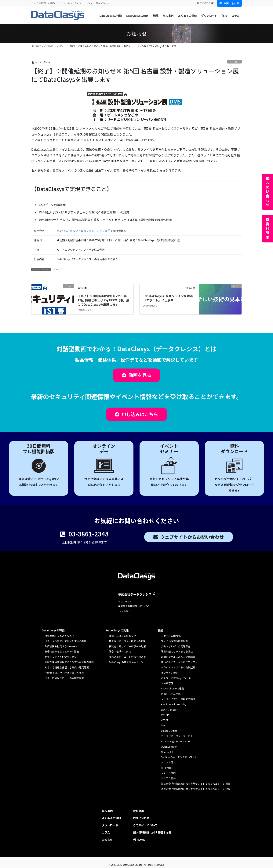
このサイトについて (145, 825)
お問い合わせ (229, 3)
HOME (139, 839)
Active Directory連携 (172, 688)
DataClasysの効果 (117, 630)
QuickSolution (169, 747)
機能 (161, 630)
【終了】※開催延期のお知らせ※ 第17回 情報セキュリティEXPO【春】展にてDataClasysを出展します (103, 300)
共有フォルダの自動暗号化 (176, 646)
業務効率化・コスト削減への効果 (127, 657)
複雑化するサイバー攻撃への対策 (127, 646)
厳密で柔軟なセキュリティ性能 (62, 651)
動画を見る (140, 375)
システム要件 (168, 778)
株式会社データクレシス (135, 594)
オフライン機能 (170, 673)
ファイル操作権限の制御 (174, 641)
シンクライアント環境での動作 (178, 699)
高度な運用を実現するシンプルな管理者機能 (69, 662)
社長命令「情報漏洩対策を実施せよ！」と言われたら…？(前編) (196, 784)
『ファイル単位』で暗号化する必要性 (66, 641)
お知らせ (107, 839)
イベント (234, 62)
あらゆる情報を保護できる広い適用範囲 (67, 667)
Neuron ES (167, 752)
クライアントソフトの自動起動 (178, 667)
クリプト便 (167, 762)
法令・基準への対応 (120, 651)
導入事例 (107, 811)
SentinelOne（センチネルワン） (179, 757)
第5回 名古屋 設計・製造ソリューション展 (82, 231)
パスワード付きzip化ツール (176, 678)
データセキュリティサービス (177, 736)
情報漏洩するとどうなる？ (59, 636)
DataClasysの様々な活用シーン (126, 662)
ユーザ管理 (167, 683)
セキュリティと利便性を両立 (61, 657)
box (163, 725)
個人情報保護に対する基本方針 (152, 832)
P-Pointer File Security (174, 704)
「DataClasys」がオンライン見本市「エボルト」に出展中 (168, 298)
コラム (106, 832)
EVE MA (165, 715)
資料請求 (268, 231)
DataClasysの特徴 (53, 630)
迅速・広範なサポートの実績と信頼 (64, 678)
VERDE (165, 720)
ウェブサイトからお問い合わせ (192, 537)
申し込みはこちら (140, 414)
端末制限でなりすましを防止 (177, 651)
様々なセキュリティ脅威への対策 (127, 641)
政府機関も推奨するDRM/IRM (61, 646)
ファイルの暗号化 (171, 636)
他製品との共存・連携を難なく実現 (64, 673)
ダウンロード (110, 825)
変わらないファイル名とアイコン (179, 662)
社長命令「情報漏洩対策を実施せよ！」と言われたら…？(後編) (196, 789)
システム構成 (168, 773)
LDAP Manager (169, 710)
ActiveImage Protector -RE (176, 741)
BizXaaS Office (169, 731)
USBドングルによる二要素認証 (178, 657)
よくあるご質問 (111, 818)
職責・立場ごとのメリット (124, 636)
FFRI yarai (166, 768)
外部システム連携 (171, 694)
